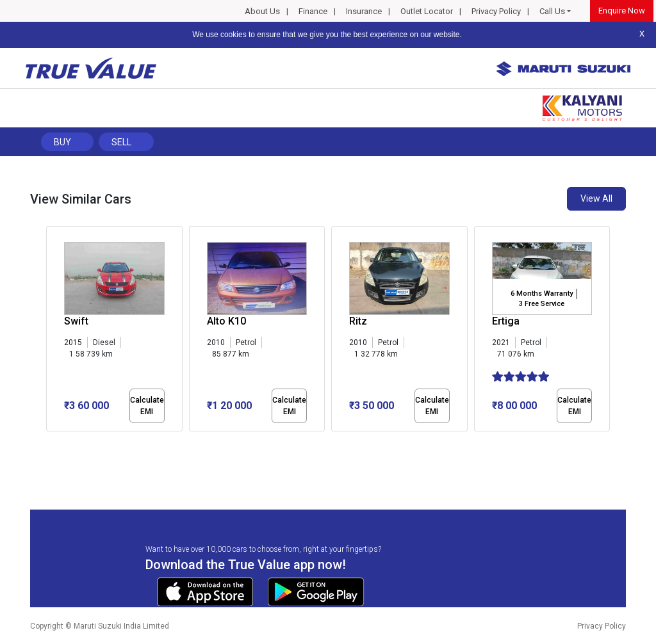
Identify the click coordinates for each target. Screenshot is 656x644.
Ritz (358, 321)
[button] (50, 442)
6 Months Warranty (542, 294)
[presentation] (53, 332)
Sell (121, 142)
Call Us (552, 11)
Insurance (364, 11)
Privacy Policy (496, 11)
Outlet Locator (427, 11)
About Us (262, 11)
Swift (76, 321)
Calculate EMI (147, 406)
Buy (62, 142)
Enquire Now (622, 11)
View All (596, 198)
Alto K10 (226, 321)
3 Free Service (542, 304)
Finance (313, 11)
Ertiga (506, 321)
